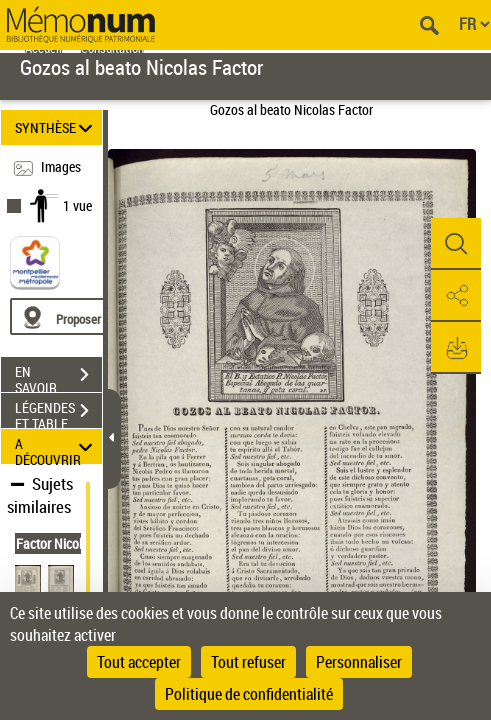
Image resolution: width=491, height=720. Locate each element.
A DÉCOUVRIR (56, 446)
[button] (456, 244)
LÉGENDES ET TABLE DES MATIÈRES (58, 413)
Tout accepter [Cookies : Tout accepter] (139, 662)
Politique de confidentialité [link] (249, 694)
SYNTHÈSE (56, 127)
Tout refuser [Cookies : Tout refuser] (248, 662)
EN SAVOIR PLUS (58, 377)
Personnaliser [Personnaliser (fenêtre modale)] (359, 662)
